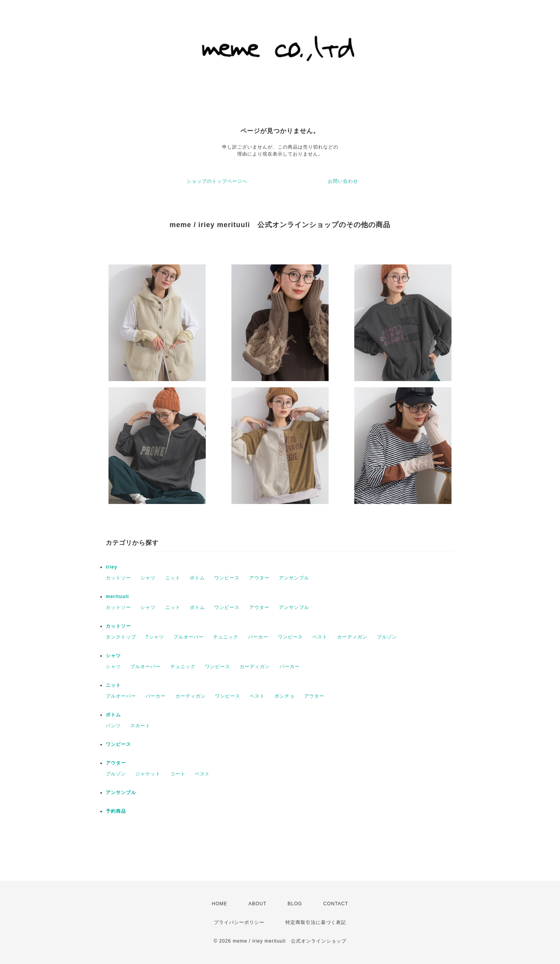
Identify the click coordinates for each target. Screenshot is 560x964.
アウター (259, 578)
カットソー (118, 578)
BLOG (295, 904)
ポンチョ (285, 696)
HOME (220, 904)
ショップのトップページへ (217, 181)
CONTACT (336, 904)
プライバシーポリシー (239, 922)
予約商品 (116, 811)
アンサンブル (294, 578)
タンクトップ (121, 637)
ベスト (320, 637)
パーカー (258, 637)
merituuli (117, 597)
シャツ (148, 578)
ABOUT (257, 904)
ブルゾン (387, 637)
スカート (140, 726)
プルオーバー (189, 637)
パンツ (113, 726)
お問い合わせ (343, 181)
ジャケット (148, 774)
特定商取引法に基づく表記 (316, 922)
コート (178, 774)
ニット (173, 578)
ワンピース (227, 578)
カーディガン (352, 637)
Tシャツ (155, 637)
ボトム (197, 578)
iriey (112, 567)
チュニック (226, 637)
